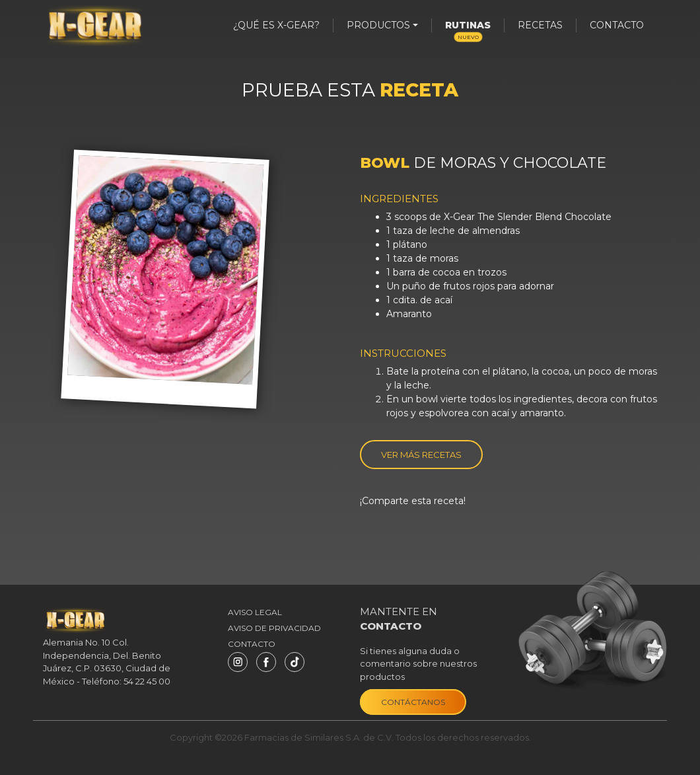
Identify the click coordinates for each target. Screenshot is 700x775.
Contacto (617, 25)
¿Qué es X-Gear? (276, 25)
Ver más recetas (421, 455)
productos (378, 25)
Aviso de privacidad (274, 628)
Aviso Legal (255, 612)
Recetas (540, 25)
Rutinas (468, 30)
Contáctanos (413, 702)
